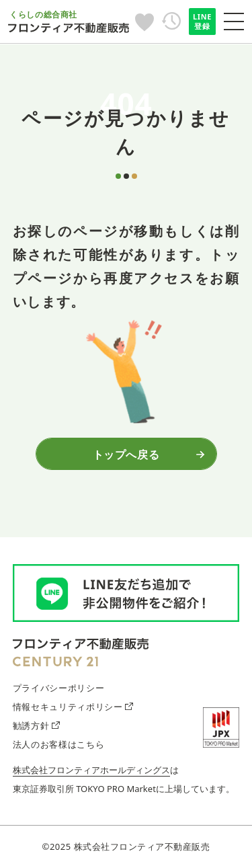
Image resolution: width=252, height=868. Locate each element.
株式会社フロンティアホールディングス (91, 770)
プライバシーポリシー (58, 688)
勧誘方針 (36, 725)
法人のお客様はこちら (58, 744)
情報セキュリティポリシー (73, 707)
